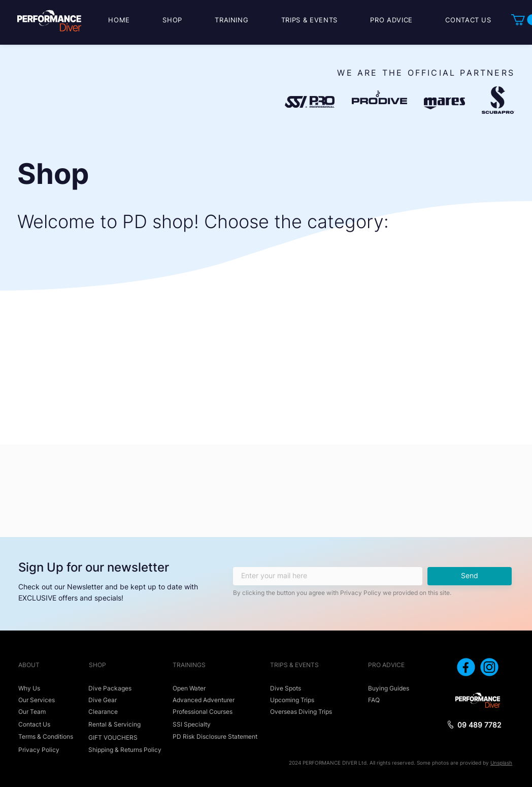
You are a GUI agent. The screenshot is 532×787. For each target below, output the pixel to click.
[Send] (470, 576)
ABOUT (29, 665)
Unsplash (501, 763)
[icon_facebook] (466, 667)
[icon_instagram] (489, 667)
